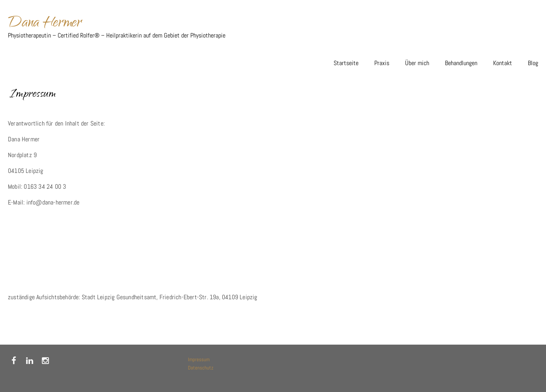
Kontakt (503, 63)
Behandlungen (461, 63)
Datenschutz (201, 368)
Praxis (382, 63)
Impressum (199, 359)
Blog (533, 63)
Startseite (346, 63)
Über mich (417, 63)
